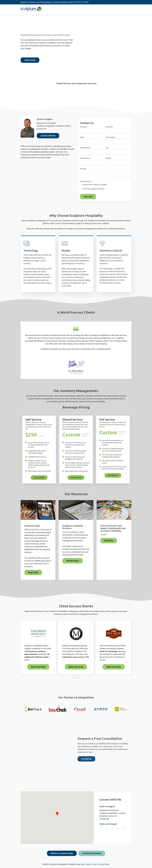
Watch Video (30, 60)
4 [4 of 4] (80, 678)
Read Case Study (38, 667)
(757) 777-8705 (83, 2)
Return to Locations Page (62, 853)
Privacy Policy (104, 864)
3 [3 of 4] (77, 678)
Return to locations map (30, 2)
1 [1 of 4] (72, 678)
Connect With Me (48, 136)
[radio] (105, 185)
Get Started (39, 477)
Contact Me (104, 819)
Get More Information (92, 853)
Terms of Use (91, 864)
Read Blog (109, 541)
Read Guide (33, 572)
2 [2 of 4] (75, 678)
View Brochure (73, 561)
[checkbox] (105, 187)
